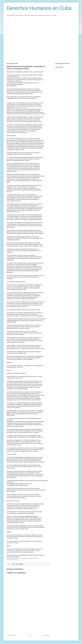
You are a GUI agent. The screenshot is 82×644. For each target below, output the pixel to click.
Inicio (30, 635)
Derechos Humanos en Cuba (39, 8)
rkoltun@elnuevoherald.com (21, 108)
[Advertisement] (19, 41)
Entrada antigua (46, 635)
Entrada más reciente (12, 635)
